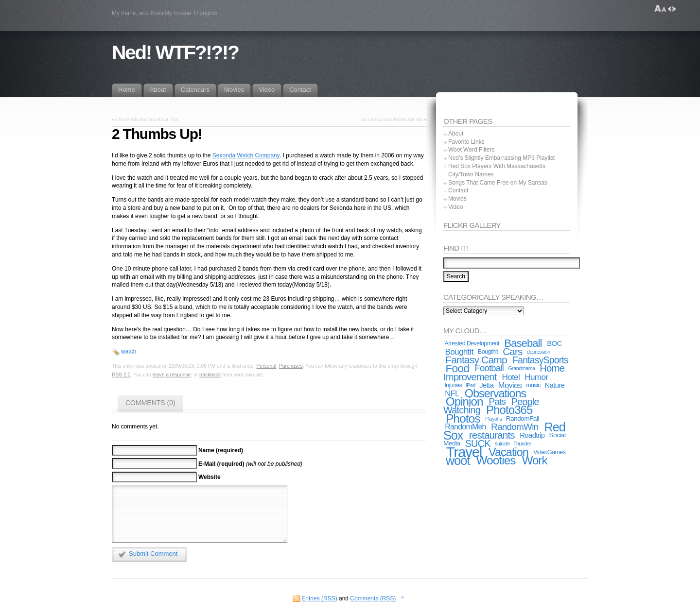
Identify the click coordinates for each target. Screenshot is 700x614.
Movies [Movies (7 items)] (510, 385)
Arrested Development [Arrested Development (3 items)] (472, 343)
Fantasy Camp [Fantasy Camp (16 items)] (476, 360)
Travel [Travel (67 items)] (464, 452)
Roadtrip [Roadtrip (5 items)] (532, 435)
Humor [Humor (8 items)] (536, 377)
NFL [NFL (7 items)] (452, 393)
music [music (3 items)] (533, 385)
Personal (267, 366)
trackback (210, 375)
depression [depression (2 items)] (539, 352)
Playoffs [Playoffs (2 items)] (493, 419)
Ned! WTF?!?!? (175, 52)
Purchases (291, 366)
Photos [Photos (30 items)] (463, 418)
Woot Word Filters (472, 150)
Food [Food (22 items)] (457, 368)
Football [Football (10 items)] (490, 368)
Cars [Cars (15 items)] (512, 351)
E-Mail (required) (221, 463)
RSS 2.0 (121, 375)
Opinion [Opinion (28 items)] (464, 401)
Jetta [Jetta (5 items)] (486, 385)
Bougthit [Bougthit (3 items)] (488, 352)
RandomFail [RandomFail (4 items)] (523, 418)
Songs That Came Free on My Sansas (498, 183)
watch (129, 351)
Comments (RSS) (373, 598)
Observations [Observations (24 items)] (496, 393)
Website (210, 477)
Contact (458, 190)
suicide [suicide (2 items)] (502, 443)
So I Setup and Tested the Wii (392, 119)
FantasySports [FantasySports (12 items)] (540, 360)
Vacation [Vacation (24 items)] (508, 452)
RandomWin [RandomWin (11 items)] (515, 427)
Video (455, 207)
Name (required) (221, 450)
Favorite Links (466, 142)
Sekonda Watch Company (246, 155)
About (456, 134)
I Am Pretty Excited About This (147, 119)
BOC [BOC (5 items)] (554, 343)
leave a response (172, 375)
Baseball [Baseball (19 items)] (523, 343)
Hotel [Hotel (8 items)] (511, 377)
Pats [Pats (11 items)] (497, 401)
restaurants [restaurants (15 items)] (492, 435)
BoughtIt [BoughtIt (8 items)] (459, 352)
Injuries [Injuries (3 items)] (453, 385)
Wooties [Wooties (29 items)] (496, 460)
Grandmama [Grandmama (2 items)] (521, 368)
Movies (457, 199)
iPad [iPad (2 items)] (471, 385)
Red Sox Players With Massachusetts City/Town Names (497, 170)
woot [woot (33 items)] (458, 460)
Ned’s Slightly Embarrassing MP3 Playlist (501, 158)
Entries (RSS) (319, 598)
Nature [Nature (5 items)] (555, 385)
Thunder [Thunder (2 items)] (522, 443)
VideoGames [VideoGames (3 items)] (549, 452)
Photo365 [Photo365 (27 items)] (509, 410)
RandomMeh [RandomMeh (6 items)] (465, 427)
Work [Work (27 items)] (535, 460)
